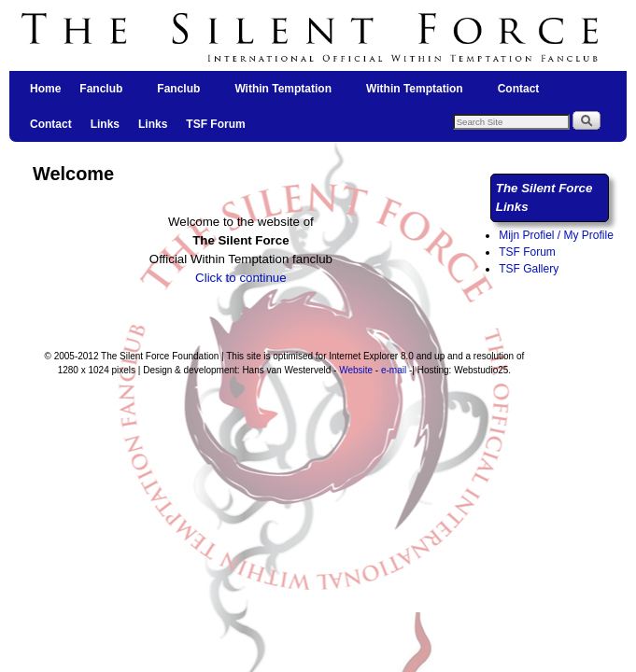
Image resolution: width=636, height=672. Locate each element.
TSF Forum (215, 124)
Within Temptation (284, 94)
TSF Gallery (529, 269)
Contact (519, 89)
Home (45, 89)
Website (356, 370)
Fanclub (102, 94)
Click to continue (241, 278)
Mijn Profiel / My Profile (556, 235)
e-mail (394, 370)
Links (105, 124)
